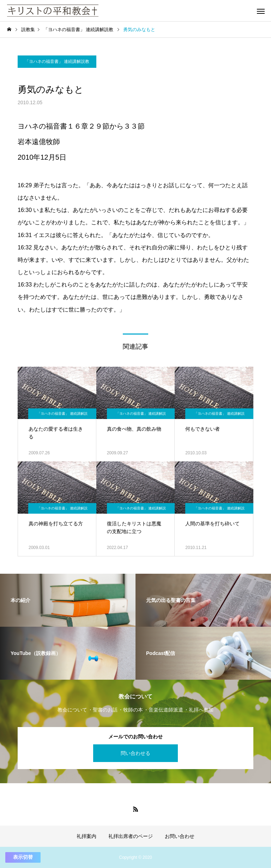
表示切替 (23, 857)
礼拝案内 (86, 836)
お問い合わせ (180, 836)
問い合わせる (135, 753)
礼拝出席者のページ (131, 836)
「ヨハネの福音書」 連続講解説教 (57, 61)
